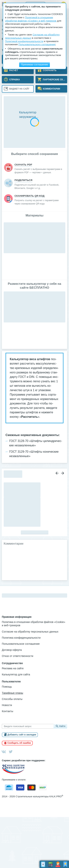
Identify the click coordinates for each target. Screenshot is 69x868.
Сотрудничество (12, 663)
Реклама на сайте (13, 668)
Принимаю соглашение (34, 65)
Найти (62, 726)
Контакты (8, 711)
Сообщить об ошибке (19, 743)
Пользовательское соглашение (21, 644)
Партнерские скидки (55, 79)
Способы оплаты (12, 699)
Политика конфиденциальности (21, 638)
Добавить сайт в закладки (22, 735)
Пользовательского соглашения (37, 44)
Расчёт (13, 70)
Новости (7, 705)
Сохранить (49, 70)
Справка (14, 79)
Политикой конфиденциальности (24, 41)
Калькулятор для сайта (16, 674)
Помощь (7, 687)
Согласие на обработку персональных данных (30, 632)
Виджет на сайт (19, 89)
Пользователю (11, 681)
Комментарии (51, 89)
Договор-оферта (12, 650)
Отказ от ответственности (18, 656)
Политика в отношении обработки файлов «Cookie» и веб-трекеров (34, 624)
